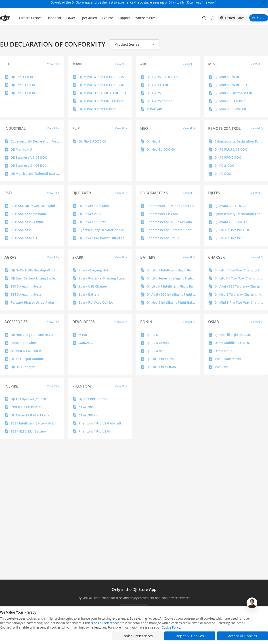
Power (71, 7)
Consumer (6, 627)
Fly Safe (114, 627)
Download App (134, 597)
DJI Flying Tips (118, 634)
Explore (108, 7)
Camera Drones (30, 7)
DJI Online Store (64, 627)
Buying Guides (173, 634)
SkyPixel (224, 627)
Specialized (89, 7)
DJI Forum (225, 634)
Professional (8, 634)
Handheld (54, 7)
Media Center (172, 627)
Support (124, 7)
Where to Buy (145, 7)
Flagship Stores (64, 634)
